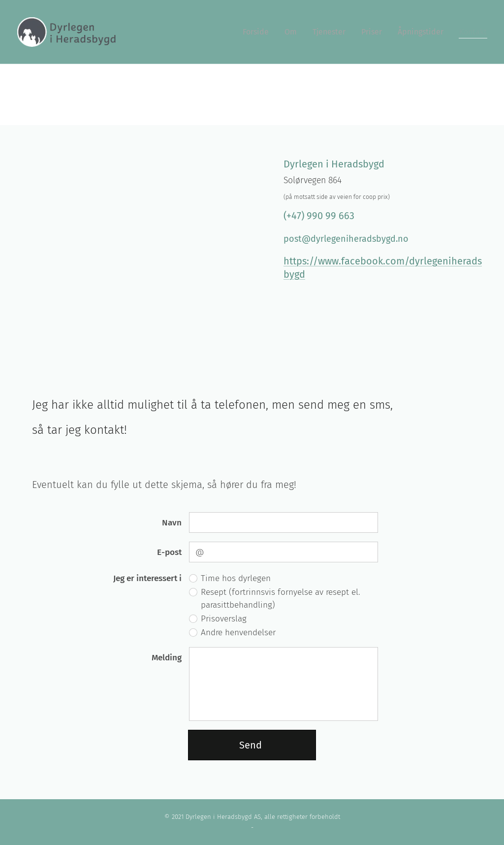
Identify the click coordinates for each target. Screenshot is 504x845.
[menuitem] (258, 32)
